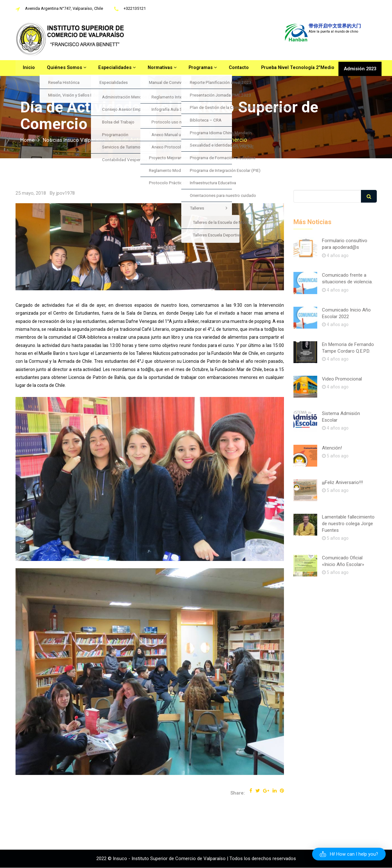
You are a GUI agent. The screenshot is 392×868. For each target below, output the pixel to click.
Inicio (26, 68)
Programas (194, 68)
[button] (349, 854)
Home (28, 140)
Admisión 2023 (359, 68)
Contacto (229, 68)
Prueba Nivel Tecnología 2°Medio (286, 68)
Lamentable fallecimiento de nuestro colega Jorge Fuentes (348, 524)
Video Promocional (342, 379)
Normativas (155, 68)
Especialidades (111, 68)
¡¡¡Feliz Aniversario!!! (342, 482)
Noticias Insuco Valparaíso (77, 140)
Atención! (332, 448)
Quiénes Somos (62, 68)
